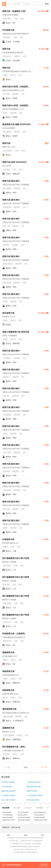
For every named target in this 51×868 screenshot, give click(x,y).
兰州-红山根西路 (9, 735)
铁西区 (5, 528)
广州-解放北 (7, 358)
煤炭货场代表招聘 (24, 820)
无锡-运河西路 (8, 716)
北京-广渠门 (7, 452)
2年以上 (13, 339)
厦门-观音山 (7, 132)
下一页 (44, 767)
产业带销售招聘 (8, 815)
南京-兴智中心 (8, 151)
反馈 (25, 835)
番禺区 (5, 660)
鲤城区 (5, 547)
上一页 (7, 767)
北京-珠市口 (7, 56)
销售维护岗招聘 (8, 817)
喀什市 (5, 698)
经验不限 (17, 56)
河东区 (5, 434)
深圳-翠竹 (6, 754)
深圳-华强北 (7, 19)
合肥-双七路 (7, 207)
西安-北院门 (7, 566)
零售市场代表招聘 (24, 817)
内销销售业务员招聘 (41, 820)
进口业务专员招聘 (8, 800)
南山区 (5, 339)
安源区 (5, 75)
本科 (22, 19)
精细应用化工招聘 (8, 820)
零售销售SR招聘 (39, 817)
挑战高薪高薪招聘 (8, 791)
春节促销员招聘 (33, 800)
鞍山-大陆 (6, 509)
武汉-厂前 (6, 226)
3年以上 (13, 75)
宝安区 (5, 320)
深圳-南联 (6, 170)
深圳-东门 (6, 377)
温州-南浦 (6, 94)
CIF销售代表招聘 (8, 782)
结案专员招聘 (32, 791)
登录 (47, 4)
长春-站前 (6, 471)
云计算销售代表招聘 (34, 795)
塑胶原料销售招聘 (34, 787)
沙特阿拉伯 (7, 37)
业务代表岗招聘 (39, 815)
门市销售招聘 (7, 787)
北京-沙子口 (7, 622)
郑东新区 (6, 245)
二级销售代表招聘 (34, 782)
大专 (24, 56)
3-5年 (16, 19)
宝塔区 (5, 679)
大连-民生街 (7, 490)
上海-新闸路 (7, 415)
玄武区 (5, 302)
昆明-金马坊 (7, 641)
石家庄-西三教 (8, 264)
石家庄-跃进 (7, 603)
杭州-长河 (6, 585)
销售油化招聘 (22, 815)
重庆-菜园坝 (7, 188)
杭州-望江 (6, 396)
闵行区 (5, 113)
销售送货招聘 (7, 812)
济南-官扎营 (7, 283)
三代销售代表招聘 (8, 795)
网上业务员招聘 (23, 812)
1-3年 (14, 170)
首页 (8, 835)
